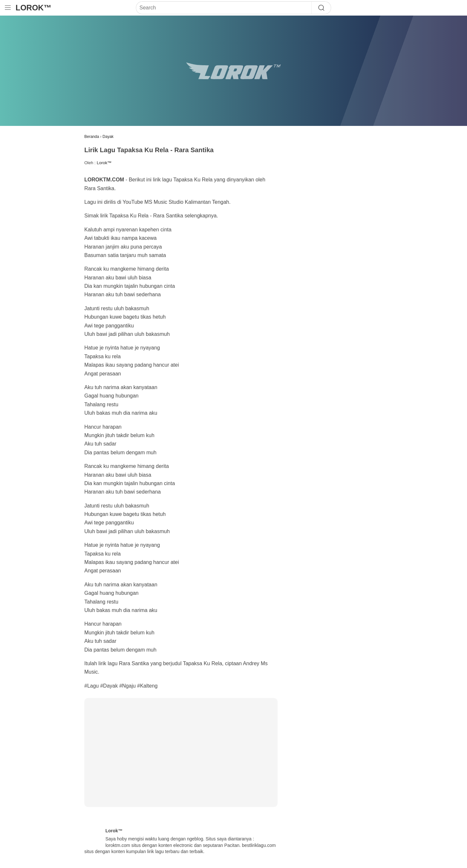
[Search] (224, 8)
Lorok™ (34, 8)
